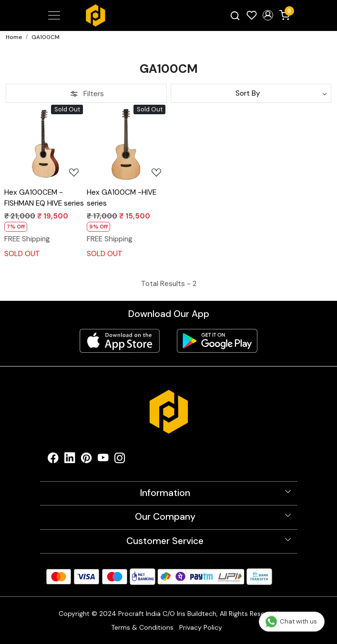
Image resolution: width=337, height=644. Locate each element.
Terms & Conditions (142, 627)
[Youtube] (103, 460)
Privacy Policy (201, 627)
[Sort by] (251, 93)
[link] (235, 15)
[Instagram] (120, 460)
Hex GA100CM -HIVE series (122, 198)
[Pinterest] (87, 460)
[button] (268, 15)
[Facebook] (53, 460)
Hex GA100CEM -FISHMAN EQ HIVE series (44, 198)
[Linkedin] (70, 460)
